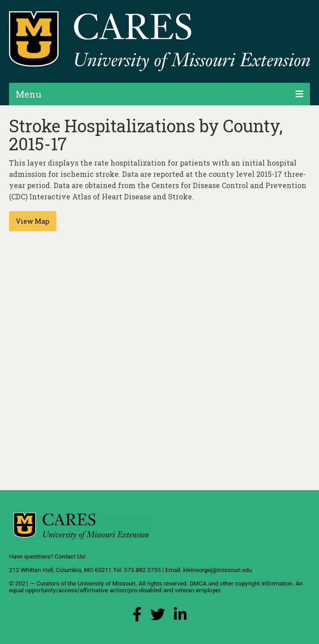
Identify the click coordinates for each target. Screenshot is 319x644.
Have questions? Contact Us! (47, 556)
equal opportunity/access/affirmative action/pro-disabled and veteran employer (115, 590)
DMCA (198, 583)
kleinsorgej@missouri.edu (217, 570)
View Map (33, 221)
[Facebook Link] (137, 617)
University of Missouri (106, 583)
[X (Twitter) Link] (158, 617)
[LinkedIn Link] (180, 617)
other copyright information (256, 583)
